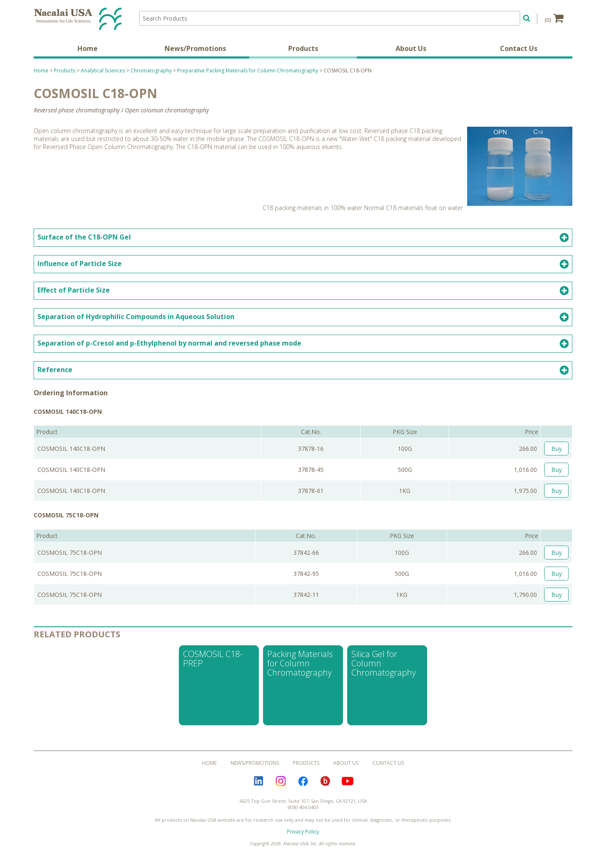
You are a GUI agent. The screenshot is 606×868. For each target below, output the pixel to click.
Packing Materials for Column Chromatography (300, 663)
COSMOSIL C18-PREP (213, 659)
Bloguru (325, 781)
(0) (554, 18)
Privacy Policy (303, 832)
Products (303, 48)
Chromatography (151, 71)
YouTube (348, 781)
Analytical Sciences (103, 71)
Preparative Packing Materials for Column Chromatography (248, 71)
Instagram (281, 781)
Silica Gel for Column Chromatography (384, 663)
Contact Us (519, 48)
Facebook (303, 781)
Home (88, 48)
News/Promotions (195, 48)
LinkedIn (258, 781)
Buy (557, 449)
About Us (411, 48)
